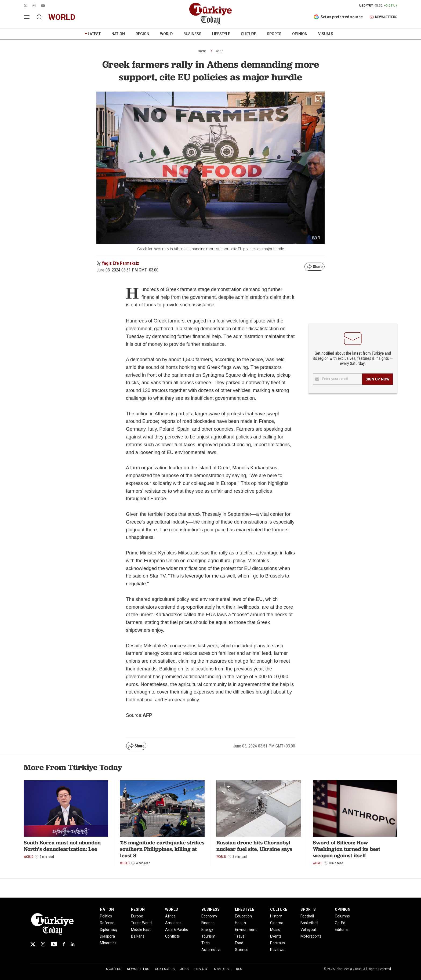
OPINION (300, 34)
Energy (207, 930)
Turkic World (141, 923)
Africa (170, 916)
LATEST (94, 34)
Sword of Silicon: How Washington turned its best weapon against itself (346, 849)
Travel (240, 936)
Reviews (277, 950)
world (62, 17)
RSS (239, 969)
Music (275, 930)
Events (276, 936)
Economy (209, 916)
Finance (208, 923)
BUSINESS (192, 34)
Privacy (201, 969)
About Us (113, 969)
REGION (142, 34)
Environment (246, 930)
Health (240, 923)
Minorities (108, 943)
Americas (173, 923)
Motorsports (311, 936)
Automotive (211, 950)
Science (242, 950)
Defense (107, 923)
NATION (118, 34)
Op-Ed (340, 923)
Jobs (184, 969)
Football (307, 916)
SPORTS (274, 34)
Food (239, 943)
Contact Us (165, 969)
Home (202, 51)
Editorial (342, 930)
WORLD (166, 34)
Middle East (141, 930)
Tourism (208, 936)
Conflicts (173, 936)
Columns (342, 916)
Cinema (277, 923)
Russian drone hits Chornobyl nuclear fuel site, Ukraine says (254, 846)
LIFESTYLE (221, 34)
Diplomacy (109, 930)
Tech (206, 943)
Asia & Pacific (177, 930)
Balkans (138, 936)
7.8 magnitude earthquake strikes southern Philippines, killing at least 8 (162, 849)
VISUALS (326, 34)
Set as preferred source (338, 17)
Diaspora (107, 936)
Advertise (222, 969)
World (219, 51)
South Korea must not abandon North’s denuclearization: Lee (62, 846)
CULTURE (248, 34)
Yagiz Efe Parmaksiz (120, 263)
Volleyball (309, 930)
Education (243, 916)
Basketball (309, 923)
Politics (106, 916)
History (276, 916)
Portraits (277, 943)
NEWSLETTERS (384, 17)
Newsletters (138, 969)
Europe (137, 916)
